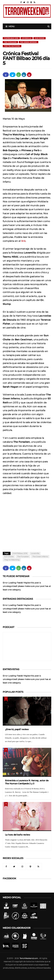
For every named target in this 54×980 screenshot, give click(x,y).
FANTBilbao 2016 (11, 38)
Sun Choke (40, 38)
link (23, 241)
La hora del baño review (18, 835)
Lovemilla (27, 38)
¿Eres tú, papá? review (17, 729)
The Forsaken (10, 42)
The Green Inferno (29, 42)
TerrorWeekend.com (29, 958)
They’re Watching (12, 46)
